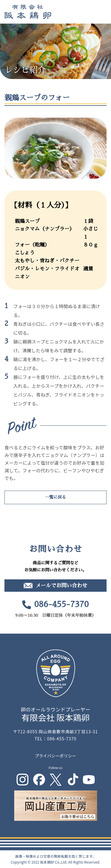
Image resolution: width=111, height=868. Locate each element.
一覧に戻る (56, 497)
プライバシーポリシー (56, 756)
